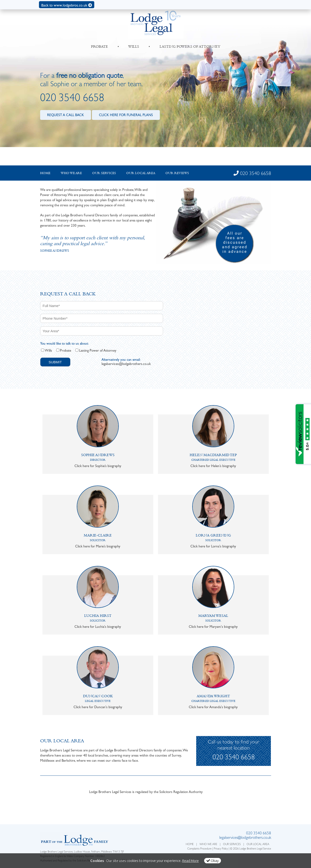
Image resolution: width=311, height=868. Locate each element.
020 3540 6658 (72, 99)
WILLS (134, 46)
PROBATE (100, 46)
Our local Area (141, 173)
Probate (66, 350)
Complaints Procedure (199, 849)
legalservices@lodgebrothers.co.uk (126, 364)
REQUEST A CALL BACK (66, 115)
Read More (190, 861)
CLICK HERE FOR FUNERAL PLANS (126, 115)
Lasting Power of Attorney (98, 350)
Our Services (104, 173)
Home (45, 173)
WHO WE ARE (208, 845)
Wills (48, 350)
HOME (190, 845)
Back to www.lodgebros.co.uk (67, 5)
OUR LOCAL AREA (258, 845)
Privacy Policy (221, 849)
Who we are (71, 173)
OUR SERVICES (232, 845)
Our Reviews (177, 173)
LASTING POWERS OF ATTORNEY (190, 46)
